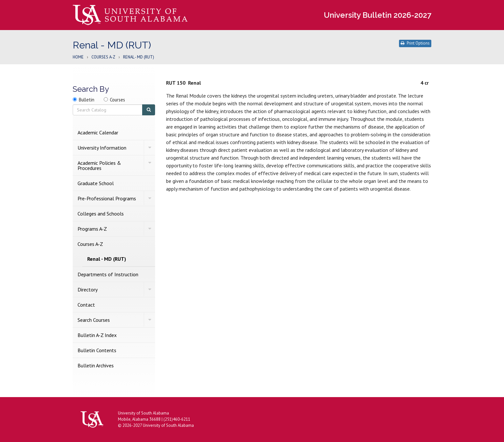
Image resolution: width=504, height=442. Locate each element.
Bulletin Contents (97, 350)
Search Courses (94, 320)
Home (78, 57)
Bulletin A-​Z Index (97, 335)
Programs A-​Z (92, 229)
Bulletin (87, 100)
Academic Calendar (98, 132)
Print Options (415, 43)
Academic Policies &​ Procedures (99, 165)
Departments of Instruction (108, 274)
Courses (117, 100)
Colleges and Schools (101, 214)
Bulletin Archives (96, 365)
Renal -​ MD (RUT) (107, 259)
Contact (86, 305)
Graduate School (96, 183)
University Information (102, 148)
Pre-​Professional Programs (107, 198)
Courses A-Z (103, 57)
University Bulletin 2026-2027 (378, 15)
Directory (88, 289)
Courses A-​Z (90, 244)
